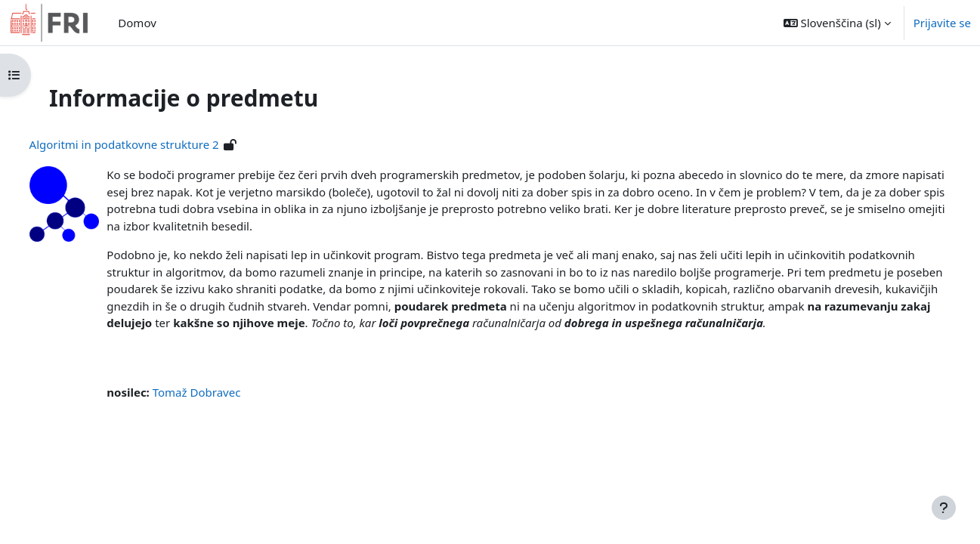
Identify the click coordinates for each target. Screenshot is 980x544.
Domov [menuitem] (137, 23)
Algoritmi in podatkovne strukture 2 (152, 144)
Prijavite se (942, 23)
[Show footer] (944, 508)
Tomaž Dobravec (225, 410)
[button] (837, 23)
